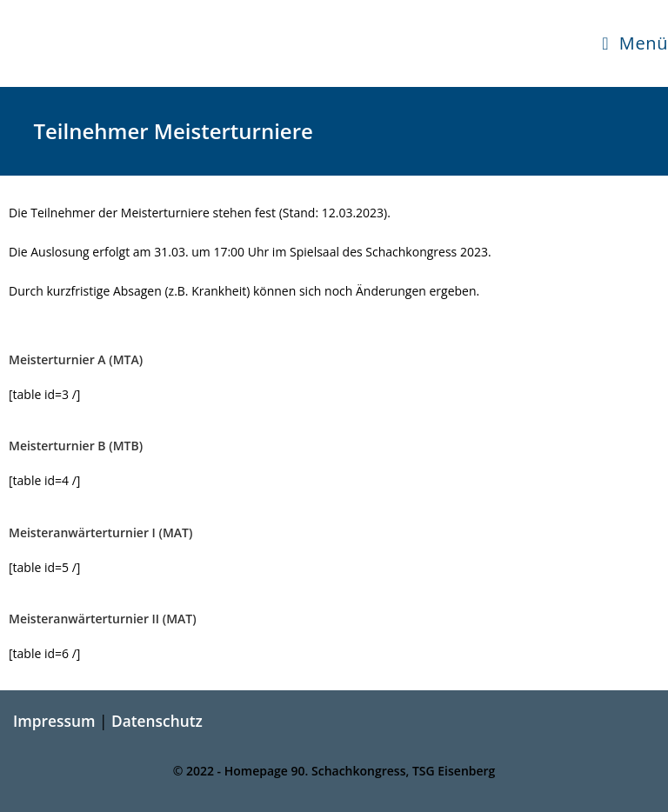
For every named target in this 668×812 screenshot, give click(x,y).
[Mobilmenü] (635, 43)
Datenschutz (157, 721)
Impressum (54, 721)
